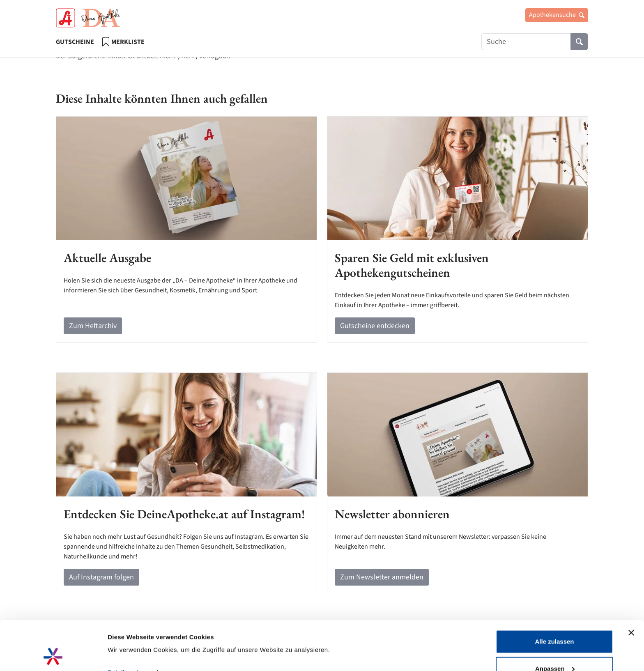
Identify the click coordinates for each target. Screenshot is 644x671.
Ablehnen (554, 649)
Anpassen (555, 622)
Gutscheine (75, 42)
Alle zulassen (554, 595)
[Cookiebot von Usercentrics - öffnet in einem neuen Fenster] (53, 655)
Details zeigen (128, 626)
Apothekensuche (557, 15)
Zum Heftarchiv (93, 326)
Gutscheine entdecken (375, 326)
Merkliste (123, 42)
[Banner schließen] (631, 586)
